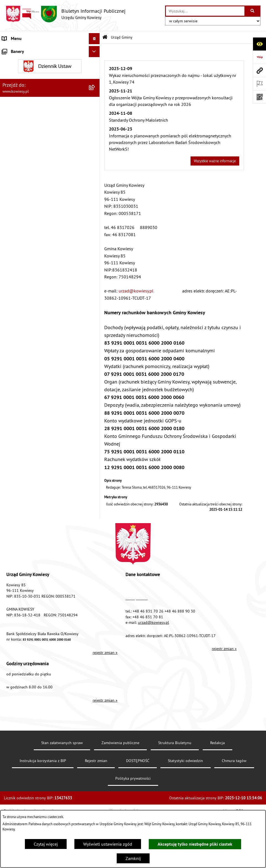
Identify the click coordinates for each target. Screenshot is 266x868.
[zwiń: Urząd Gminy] (95, 50)
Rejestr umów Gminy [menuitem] (22, 322)
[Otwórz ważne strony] (259, 84)
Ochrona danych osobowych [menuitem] (29, 483)
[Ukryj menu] (94, 39)
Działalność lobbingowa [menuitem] (25, 373)
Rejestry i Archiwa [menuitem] (18, 395)
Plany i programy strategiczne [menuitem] (30, 225)
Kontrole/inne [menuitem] (15, 439)
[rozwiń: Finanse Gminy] (95, 148)
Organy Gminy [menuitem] (15, 115)
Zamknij (133, 858)
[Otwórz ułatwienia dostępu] (259, 44)
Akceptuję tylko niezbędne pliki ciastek (195, 844)
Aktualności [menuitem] (13, 505)
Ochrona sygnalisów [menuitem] (21, 516)
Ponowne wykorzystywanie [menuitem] (28, 417)
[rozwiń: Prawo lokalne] (95, 126)
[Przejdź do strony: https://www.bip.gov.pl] (259, 57)
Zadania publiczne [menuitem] (20, 311)
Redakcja (217, 798)
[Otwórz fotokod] (259, 97)
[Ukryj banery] (94, 529)
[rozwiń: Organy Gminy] (95, 115)
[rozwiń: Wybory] (95, 384)
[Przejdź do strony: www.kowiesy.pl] (259, 70)
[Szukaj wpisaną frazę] (253, 11)
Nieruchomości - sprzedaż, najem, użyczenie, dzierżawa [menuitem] (43, 279)
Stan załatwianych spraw (62, 798)
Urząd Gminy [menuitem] (14, 50)
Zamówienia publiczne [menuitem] (24, 159)
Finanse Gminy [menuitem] (16, 148)
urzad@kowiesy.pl (136, 291)
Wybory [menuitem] (9, 384)
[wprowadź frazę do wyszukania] (205, 11)
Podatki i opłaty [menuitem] (17, 236)
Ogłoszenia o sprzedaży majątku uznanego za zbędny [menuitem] (45, 297)
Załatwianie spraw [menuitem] (19, 362)
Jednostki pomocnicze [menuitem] (23, 203)
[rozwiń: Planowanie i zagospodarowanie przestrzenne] (95, 247)
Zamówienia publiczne (120, 798)
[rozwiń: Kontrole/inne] (95, 439)
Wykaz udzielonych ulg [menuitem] (24, 351)
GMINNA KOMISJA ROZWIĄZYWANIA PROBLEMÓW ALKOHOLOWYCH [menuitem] (36, 336)
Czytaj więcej (46, 844)
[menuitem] (50, 67)
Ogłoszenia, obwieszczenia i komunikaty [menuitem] (40, 265)
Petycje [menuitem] (9, 428)
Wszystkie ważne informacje (215, 161)
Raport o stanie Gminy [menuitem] (23, 214)
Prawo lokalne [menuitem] (16, 126)
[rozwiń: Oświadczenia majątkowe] (95, 170)
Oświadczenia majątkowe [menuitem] (26, 170)
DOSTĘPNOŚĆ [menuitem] (16, 472)
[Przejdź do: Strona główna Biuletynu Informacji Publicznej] (105, 37)
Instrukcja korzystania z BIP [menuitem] (28, 461)
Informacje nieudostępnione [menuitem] (29, 406)
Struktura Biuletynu (175, 798)
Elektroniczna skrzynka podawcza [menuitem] (34, 450)
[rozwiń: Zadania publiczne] (95, 311)
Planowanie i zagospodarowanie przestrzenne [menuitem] (33, 250)
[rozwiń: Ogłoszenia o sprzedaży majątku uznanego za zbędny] (95, 293)
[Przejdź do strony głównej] (66, 14)
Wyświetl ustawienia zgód (108, 844)
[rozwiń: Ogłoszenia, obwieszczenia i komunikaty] (95, 265)
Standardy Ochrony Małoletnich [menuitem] (32, 137)
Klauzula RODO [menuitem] (17, 494)
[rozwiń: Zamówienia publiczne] (95, 159)
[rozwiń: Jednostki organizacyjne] (95, 192)
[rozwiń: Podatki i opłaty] (95, 236)
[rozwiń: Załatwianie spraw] (95, 362)
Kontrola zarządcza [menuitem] (20, 181)
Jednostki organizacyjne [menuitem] (25, 192)
